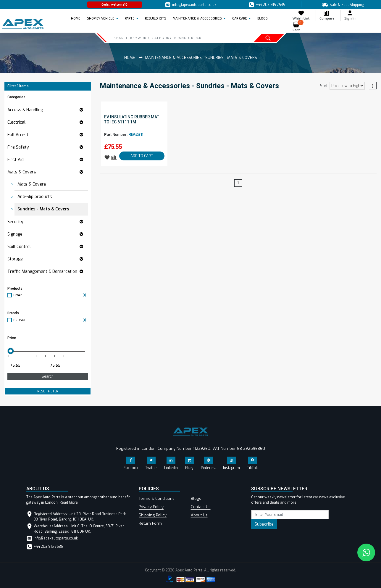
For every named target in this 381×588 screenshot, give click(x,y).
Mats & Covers (32, 184)
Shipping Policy (153, 515)
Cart (298, 27)
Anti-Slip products (35, 197)
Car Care (240, 18)
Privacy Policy (151, 507)
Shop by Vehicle (101, 18)
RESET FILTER (48, 391)
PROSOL (51, 320)
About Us (199, 515)
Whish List (301, 15)
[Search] (168, 38)
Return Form (150, 523)
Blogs (196, 498)
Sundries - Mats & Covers (43, 209)
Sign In (350, 15)
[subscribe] (290, 515)
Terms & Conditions (157, 498)
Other (51, 295)
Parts (130, 18)
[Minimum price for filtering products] (27, 365)
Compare (327, 15)
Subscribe (264, 524)
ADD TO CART (142, 156)
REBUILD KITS (156, 18)
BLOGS (263, 18)
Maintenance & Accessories (197, 18)
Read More (69, 502)
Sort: (324, 86)
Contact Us (201, 507)
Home (78, 18)
